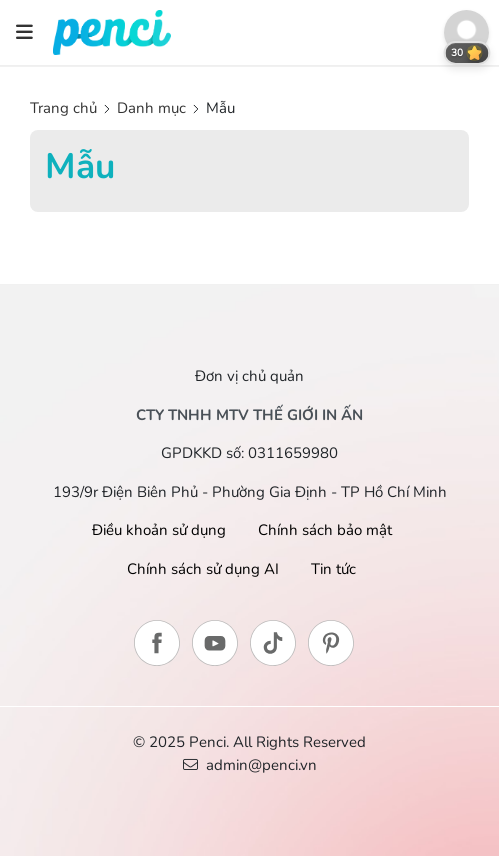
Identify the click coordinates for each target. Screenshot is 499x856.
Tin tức (333, 569)
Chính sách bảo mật (325, 530)
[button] (466, 32)
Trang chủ (65, 108)
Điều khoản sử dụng (159, 530)
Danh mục (151, 108)
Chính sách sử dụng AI (203, 569)
